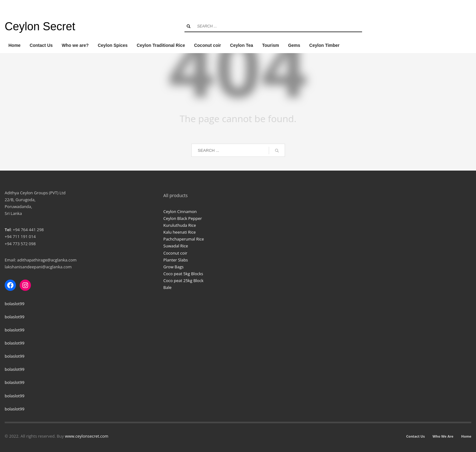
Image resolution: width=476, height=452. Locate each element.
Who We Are (443, 436)
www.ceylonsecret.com (87, 436)
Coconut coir (175, 253)
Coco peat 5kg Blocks (183, 274)
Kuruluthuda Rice (179, 225)
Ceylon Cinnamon (180, 211)
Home (466, 436)
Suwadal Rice (176, 246)
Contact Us (415, 436)
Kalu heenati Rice (179, 232)
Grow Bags (173, 267)
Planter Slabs (176, 260)
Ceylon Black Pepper (182, 218)
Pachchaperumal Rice (184, 239)
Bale (167, 287)
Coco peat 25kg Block (183, 281)
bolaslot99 (15, 304)
